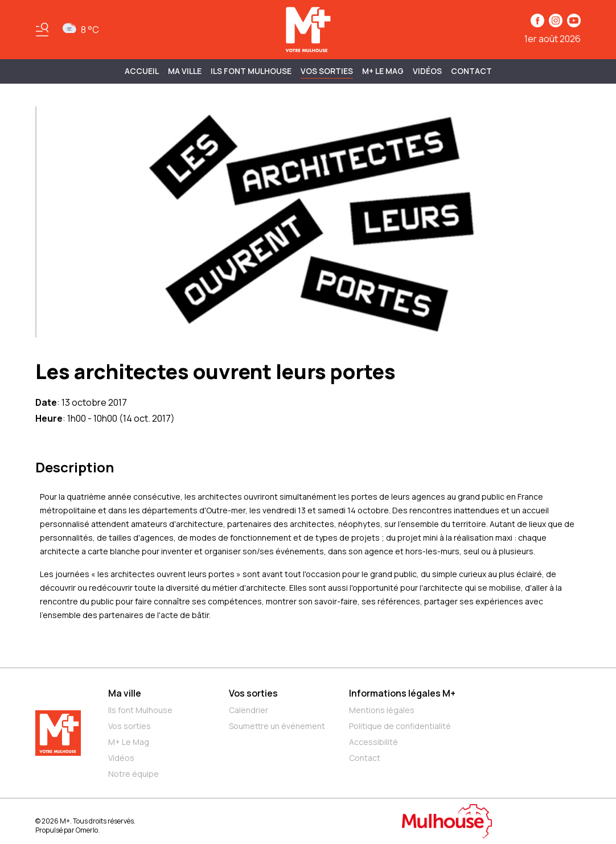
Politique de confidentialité (400, 726)
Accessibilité (373, 742)
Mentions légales (382, 710)
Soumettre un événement (277, 726)
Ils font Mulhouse (140, 710)
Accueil (142, 71)
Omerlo (87, 830)
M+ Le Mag (383, 71)
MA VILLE (185, 71)
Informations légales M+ (402, 693)
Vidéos (427, 71)
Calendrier (249, 710)
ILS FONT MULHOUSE (251, 71)
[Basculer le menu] (42, 30)
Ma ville (125, 693)
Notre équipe (134, 774)
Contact (471, 71)
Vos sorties (327, 71)
